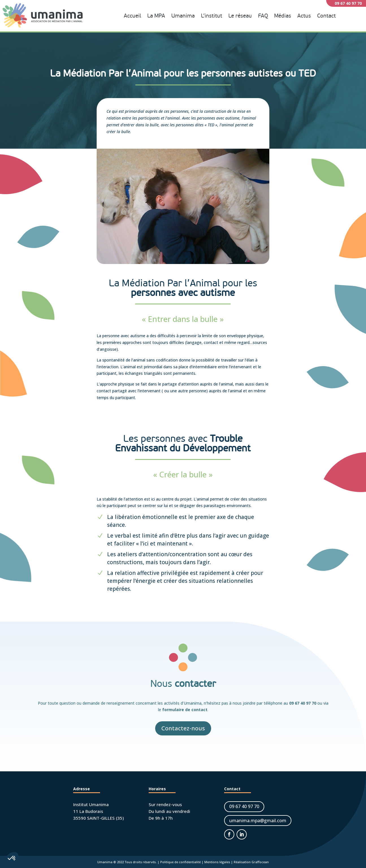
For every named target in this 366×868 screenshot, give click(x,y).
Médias (283, 16)
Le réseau (240, 16)
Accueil (132, 16)
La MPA (156, 16)
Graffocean (260, 862)
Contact (326, 16)
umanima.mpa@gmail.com (258, 821)
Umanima (183, 16)
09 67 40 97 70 (303, 703)
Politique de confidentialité (180, 862)
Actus (304, 16)
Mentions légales (217, 862)
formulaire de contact (185, 710)
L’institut (212, 16)
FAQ (263, 16)
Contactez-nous (183, 728)
